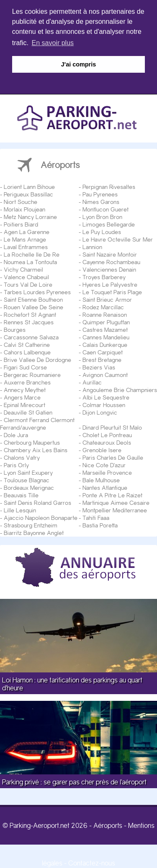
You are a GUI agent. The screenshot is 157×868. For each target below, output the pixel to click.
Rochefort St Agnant (30, 314)
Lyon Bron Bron (102, 216)
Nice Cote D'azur (104, 464)
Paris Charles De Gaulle (113, 457)
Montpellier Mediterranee (115, 509)
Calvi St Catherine (27, 344)
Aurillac (92, 382)
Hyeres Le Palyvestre (110, 284)
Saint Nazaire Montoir (110, 254)
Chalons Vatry (22, 457)
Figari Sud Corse (25, 367)
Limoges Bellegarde (109, 224)
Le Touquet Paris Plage (112, 291)
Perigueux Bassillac (28, 193)
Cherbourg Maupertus (32, 442)
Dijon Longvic (100, 412)
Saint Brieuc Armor (107, 299)
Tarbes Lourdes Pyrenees (37, 291)
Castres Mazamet (105, 329)
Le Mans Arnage (25, 239)
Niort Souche (21, 201)
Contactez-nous (92, 863)
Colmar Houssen (104, 404)
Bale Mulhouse (101, 479)
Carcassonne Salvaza (31, 336)
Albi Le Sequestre (106, 397)
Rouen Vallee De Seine (33, 306)
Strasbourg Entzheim (31, 524)
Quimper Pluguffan (106, 321)
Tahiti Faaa (96, 517)
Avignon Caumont (105, 374)
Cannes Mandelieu (106, 336)
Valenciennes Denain (109, 269)
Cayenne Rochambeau (111, 261)
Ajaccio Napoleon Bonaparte (41, 517)
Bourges (15, 329)
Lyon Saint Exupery (28, 472)
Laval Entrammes (26, 246)
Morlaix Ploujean (24, 209)
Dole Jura (16, 434)
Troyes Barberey (104, 276)
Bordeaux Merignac (29, 487)
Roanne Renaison (105, 314)
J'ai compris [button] (78, 64)
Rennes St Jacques (29, 321)
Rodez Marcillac (103, 306)
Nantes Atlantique (105, 487)
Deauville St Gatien (28, 412)
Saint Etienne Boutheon (33, 299)
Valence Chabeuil (26, 276)
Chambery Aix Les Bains (36, 449)
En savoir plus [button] (53, 43)
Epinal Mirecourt (24, 404)
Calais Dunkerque (105, 344)
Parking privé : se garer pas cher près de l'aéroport (74, 782)
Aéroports (108, 825)
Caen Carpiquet (103, 351)
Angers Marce (22, 397)
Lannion (92, 246)
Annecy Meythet (25, 389)
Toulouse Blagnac (27, 479)
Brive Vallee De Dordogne (37, 359)
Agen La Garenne (27, 231)
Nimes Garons (101, 201)
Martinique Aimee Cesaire (116, 502)
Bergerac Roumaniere (32, 374)
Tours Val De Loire (28, 284)
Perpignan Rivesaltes (109, 186)
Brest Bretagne (102, 359)
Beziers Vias (99, 367)
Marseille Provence (107, 472)
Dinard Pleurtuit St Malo (112, 427)
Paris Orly (16, 464)
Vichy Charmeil (23, 269)
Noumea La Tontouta (30, 261)
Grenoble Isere (102, 449)
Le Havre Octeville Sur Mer (118, 239)
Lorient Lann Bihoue (29, 186)
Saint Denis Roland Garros (37, 502)
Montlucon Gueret (106, 209)
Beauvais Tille (21, 494)
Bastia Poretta (100, 524)
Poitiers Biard (21, 224)
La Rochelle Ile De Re (32, 254)
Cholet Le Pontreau (107, 434)
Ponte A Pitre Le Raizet (112, 494)
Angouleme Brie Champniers (120, 389)
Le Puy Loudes (102, 231)
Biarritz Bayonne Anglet (34, 532)
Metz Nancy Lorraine (30, 216)
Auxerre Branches (27, 382)
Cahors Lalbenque (27, 351)
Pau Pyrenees (100, 193)
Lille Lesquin (20, 509)
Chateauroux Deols (107, 442)
